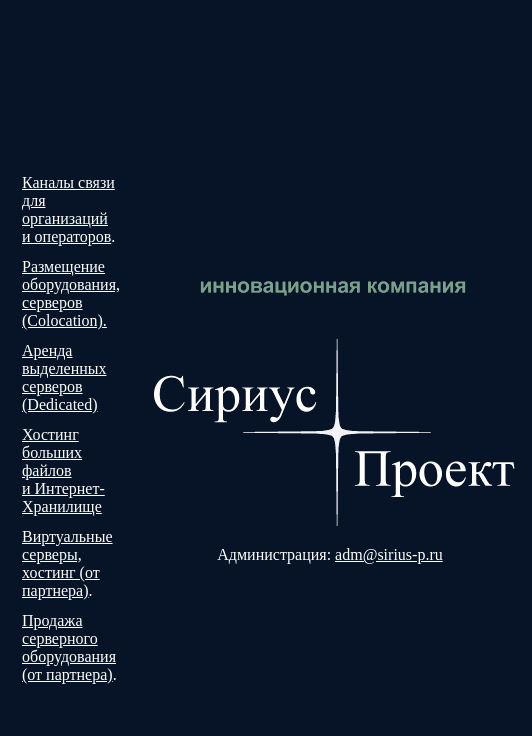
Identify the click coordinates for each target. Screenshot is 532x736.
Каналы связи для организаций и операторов (68, 209)
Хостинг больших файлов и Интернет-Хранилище (63, 470)
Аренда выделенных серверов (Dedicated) (64, 377)
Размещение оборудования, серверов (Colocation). (71, 293)
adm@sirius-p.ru (389, 554)
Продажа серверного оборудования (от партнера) (69, 647)
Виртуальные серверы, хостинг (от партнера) (67, 563)
